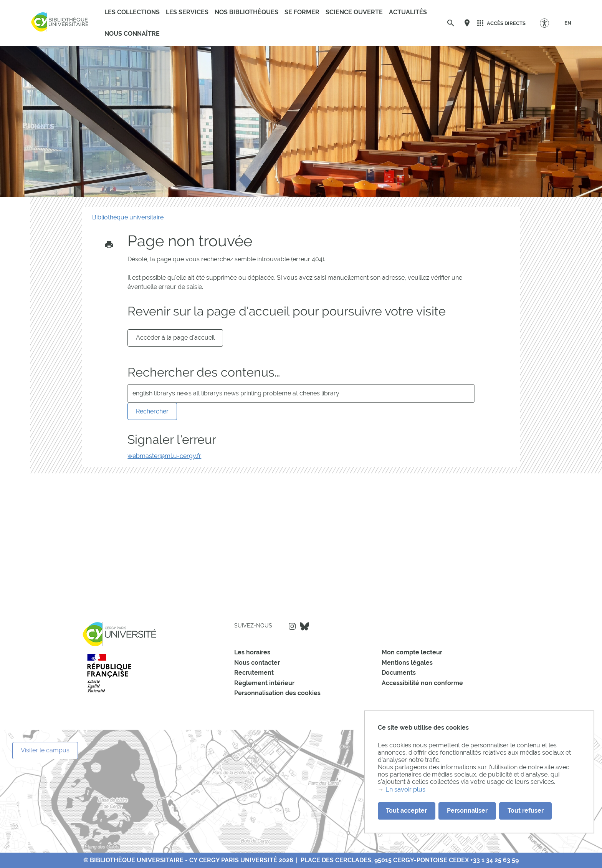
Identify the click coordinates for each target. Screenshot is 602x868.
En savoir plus (405, 789)
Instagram (292, 626)
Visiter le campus (45, 750)
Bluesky (304, 626)
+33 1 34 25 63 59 (495, 860)
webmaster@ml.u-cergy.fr (164, 456)
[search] (301, 393)
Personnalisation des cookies (277, 693)
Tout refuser (526, 811)
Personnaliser (467, 811)
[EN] (568, 23)
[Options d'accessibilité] (548, 23)
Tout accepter (406, 811)
